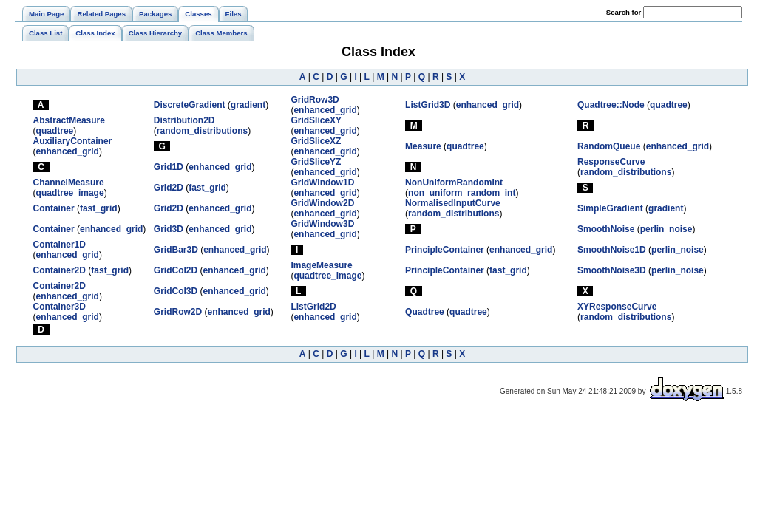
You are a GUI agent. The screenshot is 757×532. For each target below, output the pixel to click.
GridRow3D (315, 100)
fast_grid (207, 188)
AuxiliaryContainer (73, 141)
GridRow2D (178, 312)
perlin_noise (666, 229)
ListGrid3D (428, 105)
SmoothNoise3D (612, 270)
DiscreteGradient (190, 105)
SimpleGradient (610, 208)
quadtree (669, 105)
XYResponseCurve (617, 307)
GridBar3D (176, 250)
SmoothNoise (606, 229)
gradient (248, 105)
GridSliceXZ (316, 141)
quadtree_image (70, 193)
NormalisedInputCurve (453, 203)
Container (54, 208)
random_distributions (202, 131)
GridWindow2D (322, 203)
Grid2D (169, 188)
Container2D (60, 270)
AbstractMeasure (69, 120)
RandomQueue (609, 146)
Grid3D (169, 229)
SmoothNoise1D (612, 250)
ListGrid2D (313, 307)
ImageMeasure (321, 265)
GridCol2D (176, 270)
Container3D (60, 307)
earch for (624, 12)
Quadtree (425, 312)
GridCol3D (176, 291)
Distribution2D (184, 120)
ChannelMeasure (69, 183)
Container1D (60, 245)
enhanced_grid (325, 110)
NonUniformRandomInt (454, 183)
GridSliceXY (316, 120)
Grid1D (169, 167)
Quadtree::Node (611, 105)
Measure (423, 146)
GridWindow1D (322, 183)
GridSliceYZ (316, 162)
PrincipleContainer (445, 250)
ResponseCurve (611, 162)
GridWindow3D (322, 224)
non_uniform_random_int (462, 193)
